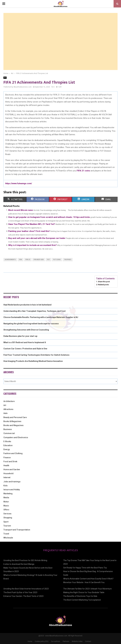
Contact (88, 641)
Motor (6, 502)
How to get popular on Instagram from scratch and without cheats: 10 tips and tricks (49, 217)
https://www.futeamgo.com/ (19, 183)
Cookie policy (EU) (42, 641)
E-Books (7, 441)
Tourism (7, 526)
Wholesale (8, 538)
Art (5, 78)
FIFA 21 (28, 260)
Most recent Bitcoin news (21, 210)
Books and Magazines (13, 425)
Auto (5, 413)
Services (7, 514)
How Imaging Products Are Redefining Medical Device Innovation (33, 361)
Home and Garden (12, 469)
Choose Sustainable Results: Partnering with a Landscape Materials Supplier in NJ (41, 317)
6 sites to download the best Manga (19, 564)
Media (6, 498)
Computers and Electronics (16, 437)
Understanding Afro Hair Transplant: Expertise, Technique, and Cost (35, 311)
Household (8, 473)
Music (6, 506)
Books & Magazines (12, 421)
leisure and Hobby (12, 490)
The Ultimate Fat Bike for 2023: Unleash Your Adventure (87, 589)
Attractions (8, 409)
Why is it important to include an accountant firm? (32, 245)
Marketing (8, 494)
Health (6, 466)
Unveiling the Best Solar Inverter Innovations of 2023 (26, 589)
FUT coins (57, 260)
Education (8, 445)
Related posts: (104, 285)
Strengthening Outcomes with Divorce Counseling (26, 330)
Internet (7, 477)
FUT (48, 260)
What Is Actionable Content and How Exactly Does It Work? (88, 579)
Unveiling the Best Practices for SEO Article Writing (25, 560)
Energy (7, 449)
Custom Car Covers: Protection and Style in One (25, 349)
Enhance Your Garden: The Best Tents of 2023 (23, 596)
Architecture (9, 401)
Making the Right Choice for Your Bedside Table (84, 592)
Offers (6, 510)
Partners (66, 641)
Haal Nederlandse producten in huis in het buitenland (27, 305)
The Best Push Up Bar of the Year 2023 (20, 592)
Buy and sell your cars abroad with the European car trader (37, 238)
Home (30, 641)
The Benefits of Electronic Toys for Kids (80, 596)
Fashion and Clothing (13, 453)
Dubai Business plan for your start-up (20, 336)
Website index (77, 641)
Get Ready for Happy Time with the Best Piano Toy (85, 568)
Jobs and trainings (12, 482)
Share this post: (104, 282)
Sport (6, 522)
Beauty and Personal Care (15, 417)
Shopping (8, 518)
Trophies (68, 260)
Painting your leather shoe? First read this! (29, 231)
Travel (6, 534)
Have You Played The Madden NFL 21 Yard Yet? (32, 224)
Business (8, 429)
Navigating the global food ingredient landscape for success (31, 324)
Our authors (56, 641)
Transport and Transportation (17, 530)
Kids (5, 486)
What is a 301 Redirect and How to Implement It (25, 342)
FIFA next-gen (39, 260)
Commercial (9, 433)
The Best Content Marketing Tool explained (82, 600)
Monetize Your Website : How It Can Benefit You (84, 582)
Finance (7, 458)
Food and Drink (10, 462)
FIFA (21, 260)
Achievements (10, 260)
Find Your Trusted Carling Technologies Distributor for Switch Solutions (36, 355)
